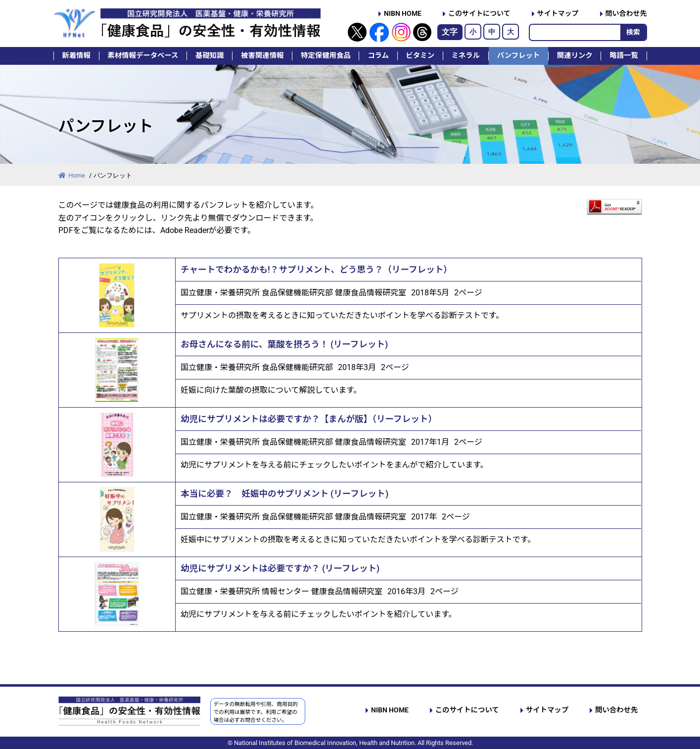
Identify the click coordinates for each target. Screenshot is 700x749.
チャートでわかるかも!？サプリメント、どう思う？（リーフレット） (316, 270)
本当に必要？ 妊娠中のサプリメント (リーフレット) (284, 494)
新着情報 (76, 56)
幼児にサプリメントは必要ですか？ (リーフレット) (280, 568)
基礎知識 (210, 56)
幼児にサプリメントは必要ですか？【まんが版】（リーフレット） (309, 419)
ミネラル (466, 56)
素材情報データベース (143, 56)
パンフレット (519, 56)
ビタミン (420, 56)
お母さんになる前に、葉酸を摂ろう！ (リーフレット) (284, 344)
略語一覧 (624, 56)
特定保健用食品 (326, 56)
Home (72, 175)
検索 (633, 32)
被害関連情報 (262, 56)
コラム (378, 56)
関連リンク (575, 56)
